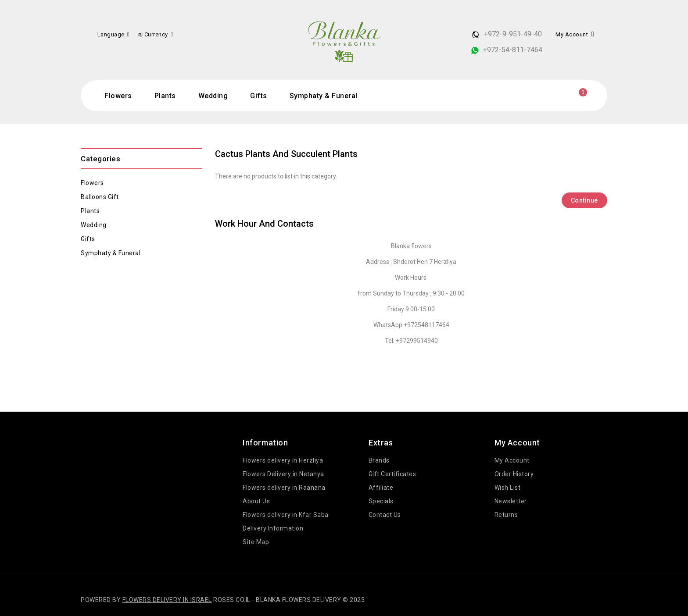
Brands (379, 460)
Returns (506, 515)
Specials (381, 501)
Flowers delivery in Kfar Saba (286, 515)
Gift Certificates (392, 474)
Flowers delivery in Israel (167, 600)
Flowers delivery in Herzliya (283, 460)
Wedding (213, 96)
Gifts (259, 96)
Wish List (508, 488)
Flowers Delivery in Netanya (283, 474)
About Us (256, 501)
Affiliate (381, 488)
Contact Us (385, 515)
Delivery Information (273, 528)
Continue (584, 200)
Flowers (118, 96)
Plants (165, 96)
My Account (512, 460)
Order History (514, 474)
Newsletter (511, 501)
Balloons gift (100, 197)
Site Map (256, 542)
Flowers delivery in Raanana (284, 488)
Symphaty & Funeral (324, 96)
